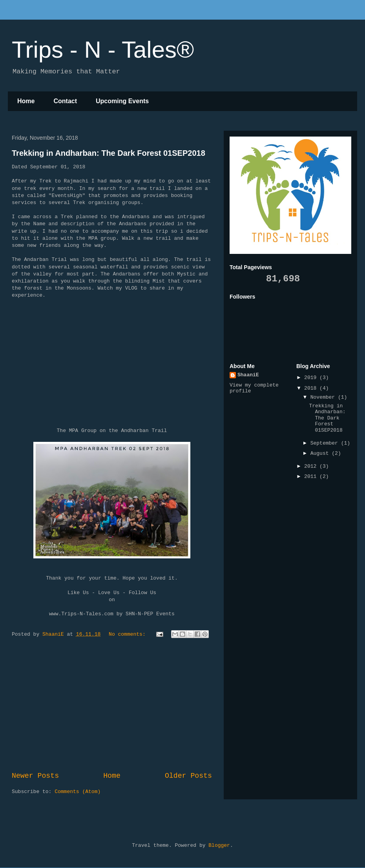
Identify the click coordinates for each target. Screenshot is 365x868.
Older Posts (188, 776)
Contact (65, 101)
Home (26, 101)
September (326, 443)
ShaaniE (248, 375)
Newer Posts (35, 776)
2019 (312, 378)
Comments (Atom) (78, 792)
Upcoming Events (122, 101)
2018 (312, 388)
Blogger (219, 845)
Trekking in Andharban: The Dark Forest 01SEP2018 (109, 153)
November (324, 397)
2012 (312, 466)
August (321, 453)
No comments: (129, 634)
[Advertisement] (112, 706)
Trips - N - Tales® (103, 50)
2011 (312, 477)
